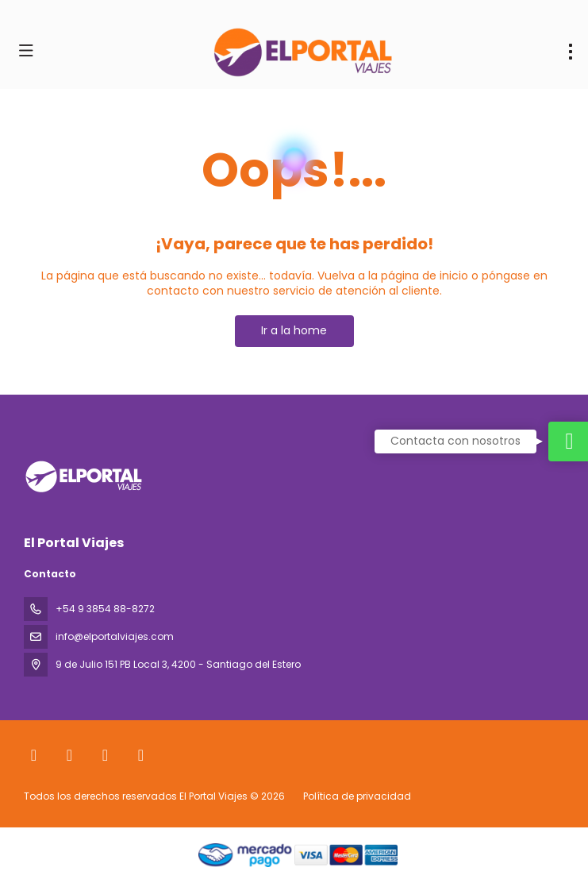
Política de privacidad (357, 796)
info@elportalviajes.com (115, 636)
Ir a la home (294, 330)
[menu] (571, 52)
